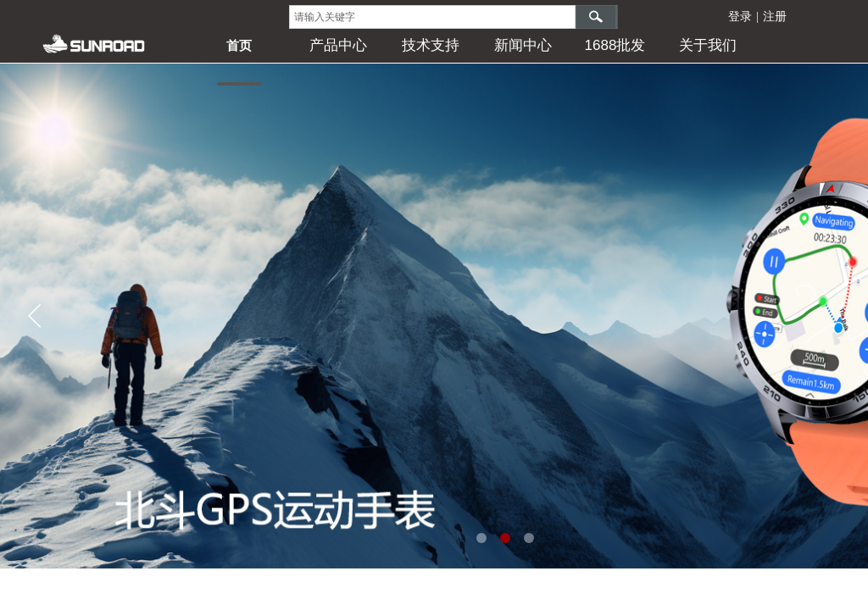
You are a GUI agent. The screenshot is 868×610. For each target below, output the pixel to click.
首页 (239, 45)
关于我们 (708, 45)
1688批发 (615, 45)
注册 (775, 17)
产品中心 (338, 45)
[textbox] (432, 17)
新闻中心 (523, 45)
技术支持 (431, 45)
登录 (740, 17)
